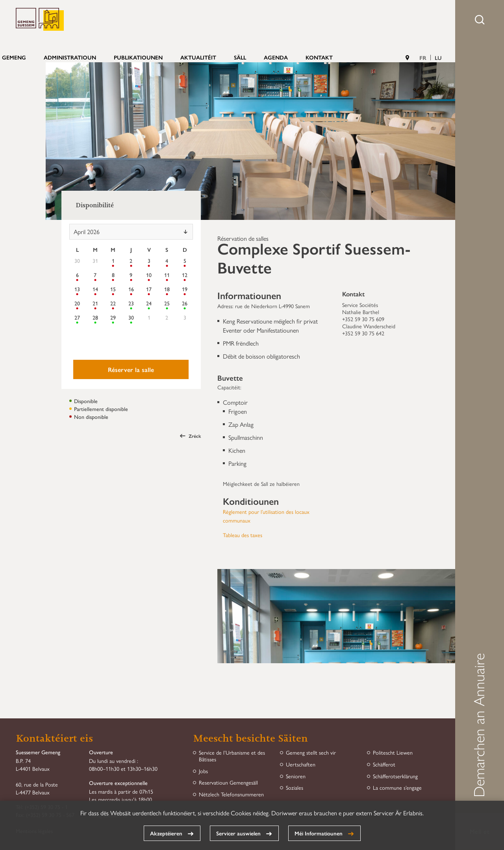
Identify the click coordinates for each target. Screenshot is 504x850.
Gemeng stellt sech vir (311, 752)
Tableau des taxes (243, 535)
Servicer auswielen (238, 833)
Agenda (276, 57)
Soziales (295, 788)
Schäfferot (384, 764)
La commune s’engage (397, 788)
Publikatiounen (138, 57)
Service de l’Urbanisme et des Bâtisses (232, 756)
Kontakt (319, 57)
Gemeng (14, 57)
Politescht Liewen (393, 752)
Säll (240, 57)
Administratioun (70, 57)
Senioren (296, 776)
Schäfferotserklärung (395, 776)
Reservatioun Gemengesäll (228, 782)
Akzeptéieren (166, 833)
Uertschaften (301, 764)
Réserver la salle (131, 369)
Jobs (203, 771)
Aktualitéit (198, 57)
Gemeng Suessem (40, 19)
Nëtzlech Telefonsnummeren (231, 794)
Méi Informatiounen (319, 833)
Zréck (190, 436)
